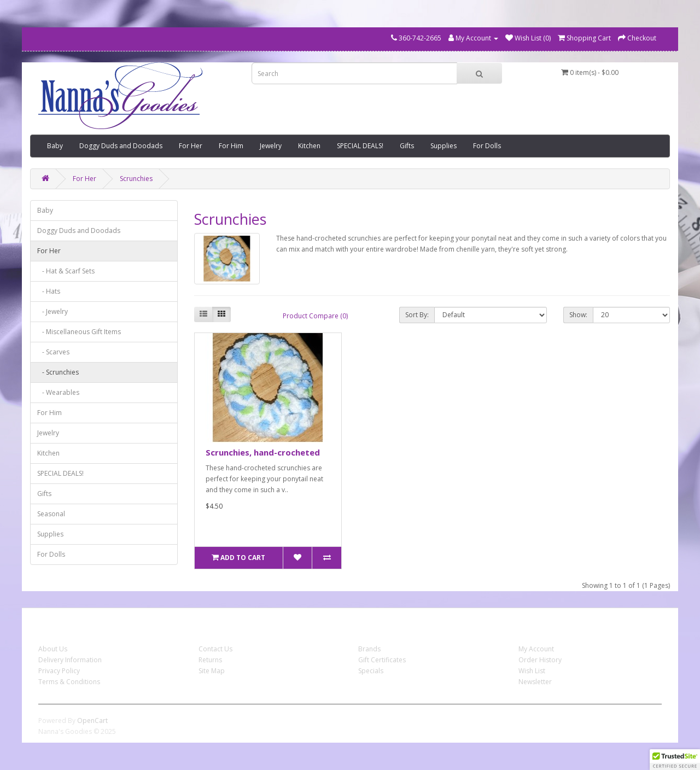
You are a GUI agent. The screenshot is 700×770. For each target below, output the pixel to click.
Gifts (407, 146)
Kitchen (309, 146)
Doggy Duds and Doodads (121, 146)
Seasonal (51, 514)
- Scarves (53, 352)
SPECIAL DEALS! (360, 146)
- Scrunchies (58, 372)
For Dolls (487, 146)
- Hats (49, 291)
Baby (55, 146)
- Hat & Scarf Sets (66, 271)
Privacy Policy (59, 671)
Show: (578, 315)
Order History (540, 660)
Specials (371, 671)
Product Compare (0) (315, 316)
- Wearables (58, 392)
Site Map (212, 671)
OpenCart (92, 721)
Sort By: (417, 315)
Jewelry (271, 146)
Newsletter (535, 682)
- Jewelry (52, 311)
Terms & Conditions (69, 682)
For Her (191, 146)
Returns (210, 660)
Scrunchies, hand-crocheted (263, 452)
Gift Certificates (382, 660)
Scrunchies (136, 179)
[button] (675, 760)
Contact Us (215, 649)
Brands (369, 649)
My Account (536, 649)
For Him (231, 146)
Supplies (444, 146)
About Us (53, 649)
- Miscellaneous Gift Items (79, 332)
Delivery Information (70, 660)
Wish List (532, 671)
